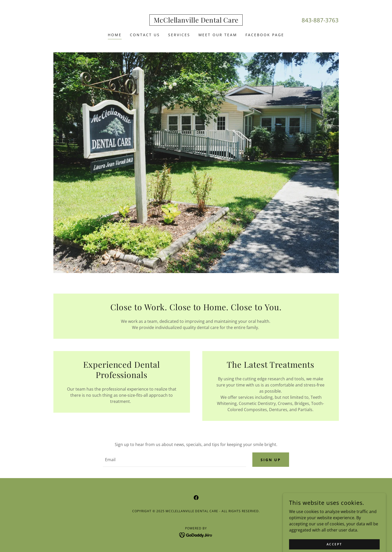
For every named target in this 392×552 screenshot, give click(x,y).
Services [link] (179, 35)
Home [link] (115, 35)
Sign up (271, 460)
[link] (196, 21)
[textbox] (175, 460)
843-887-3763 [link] (320, 20)
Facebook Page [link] (265, 35)
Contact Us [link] (145, 35)
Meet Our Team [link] (218, 35)
